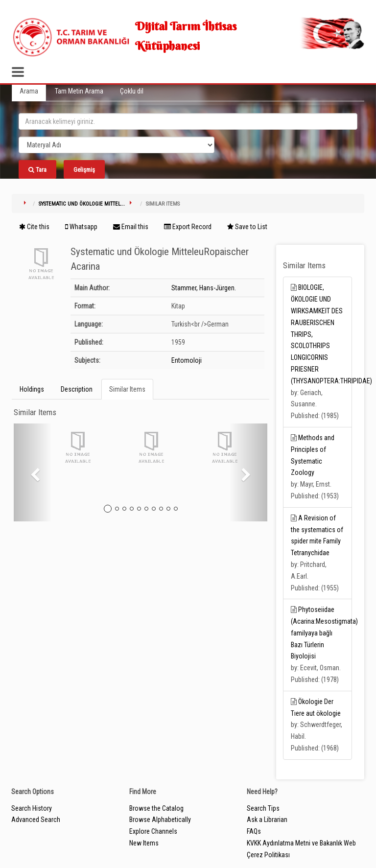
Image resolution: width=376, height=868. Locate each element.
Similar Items (127, 389)
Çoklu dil (132, 91)
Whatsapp (81, 227)
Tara (37, 170)
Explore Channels (153, 831)
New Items (144, 843)
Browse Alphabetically (160, 820)
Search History (32, 808)
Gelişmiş (84, 170)
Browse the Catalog (156, 808)
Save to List (247, 227)
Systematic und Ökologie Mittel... (82, 204)
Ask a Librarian (267, 820)
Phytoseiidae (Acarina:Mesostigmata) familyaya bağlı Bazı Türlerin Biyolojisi (324, 633)
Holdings (32, 389)
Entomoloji (187, 360)
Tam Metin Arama (79, 91)
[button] (33, 472)
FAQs (254, 831)
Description (77, 389)
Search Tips (263, 808)
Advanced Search (36, 820)
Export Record (188, 227)
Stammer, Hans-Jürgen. (204, 288)
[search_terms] (188, 121)
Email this (131, 227)
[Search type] (117, 145)
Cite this (34, 227)
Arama (29, 91)
